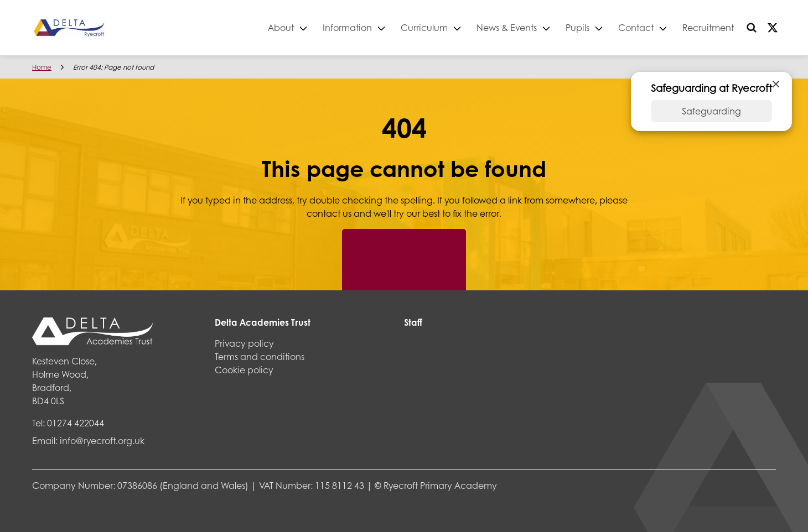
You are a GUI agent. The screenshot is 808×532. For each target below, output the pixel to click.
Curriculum (424, 27)
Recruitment (708, 27)
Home (42, 67)
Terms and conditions (260, 356)
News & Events (507, 27)
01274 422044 (76, 423)
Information (347, 27)
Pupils (577, 27)
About (281, 27)
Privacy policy (244, 343)
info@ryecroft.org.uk (102, 440)
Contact (636, 27)
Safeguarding (711, 111)
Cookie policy (244, 370)
